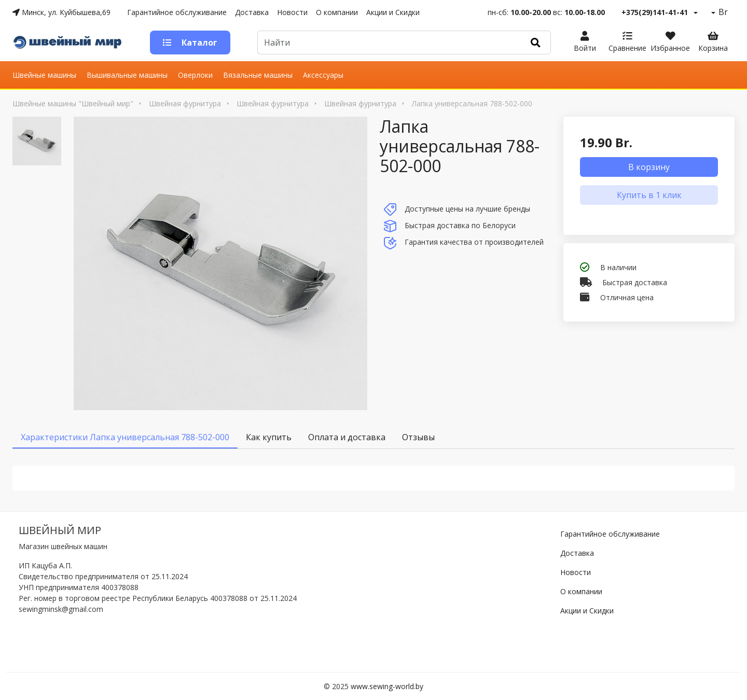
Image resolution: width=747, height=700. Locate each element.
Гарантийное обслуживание (177, 12)
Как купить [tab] (269, 437)
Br (722, 12)
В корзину (649, 167)
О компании (337, 12)
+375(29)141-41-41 (655, 12)
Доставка (252, 12)
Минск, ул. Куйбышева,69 (61, 12)
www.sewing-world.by (387, 686)
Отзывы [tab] (418, 437)
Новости (292, 12)
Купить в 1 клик (649, 195)
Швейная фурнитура (185, 103)
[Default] (389, 43)
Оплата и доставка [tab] (347, 437)
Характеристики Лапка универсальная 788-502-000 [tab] (125, 437)
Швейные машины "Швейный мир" (73, 103)
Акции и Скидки (393, 12)
